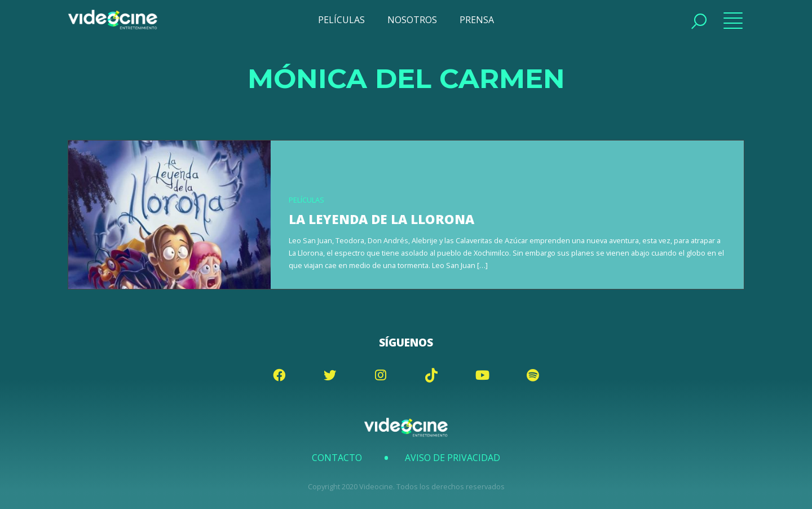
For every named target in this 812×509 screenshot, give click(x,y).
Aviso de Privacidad (453, 458)
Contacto (337, 458)
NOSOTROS (412, 20)
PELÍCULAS (341, 20)
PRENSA (477, 20)
